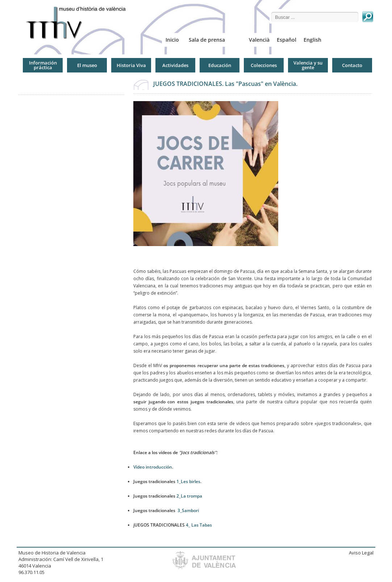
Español (287, 40)
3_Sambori (188, 510)
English (312, 40)
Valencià (259, 40)
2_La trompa (189, 496)
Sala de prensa (207, 40)
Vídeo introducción (153, 467)
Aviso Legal (361, 553)
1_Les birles (188, 481)
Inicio (172, 40)
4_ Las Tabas (199, 525)
